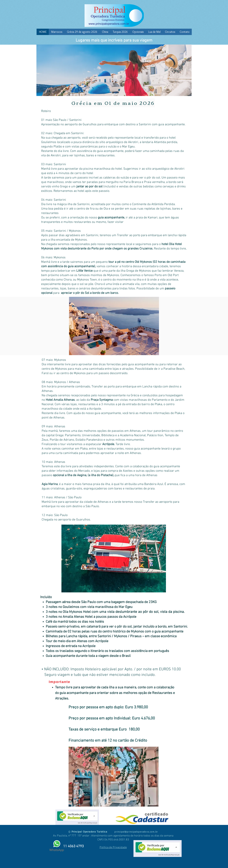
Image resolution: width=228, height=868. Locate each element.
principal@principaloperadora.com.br (136, 832)
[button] (114, 326)
